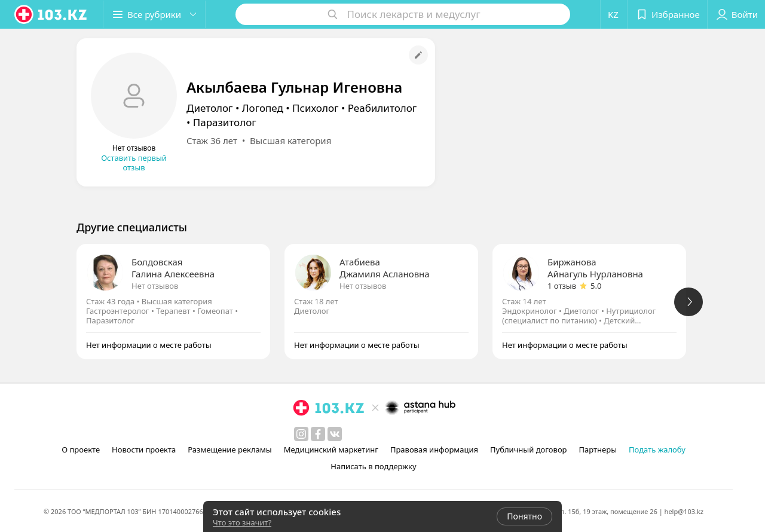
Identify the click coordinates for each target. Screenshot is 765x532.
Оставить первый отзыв (134, 163)
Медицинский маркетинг (331, 450)
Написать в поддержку (373, 466)
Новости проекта (144, 450)
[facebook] (318, 434)
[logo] (51, 14)
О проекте (81, 450)
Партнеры (598, 450)
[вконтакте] (335, 434)
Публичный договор (528, 450)
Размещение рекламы (229, 450)
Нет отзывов (155, 286)
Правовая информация (434, 450)
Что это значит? (242, 522)
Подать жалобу (657, 450)
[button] (154, 14)
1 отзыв (562, 286)
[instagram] (301, 434)
